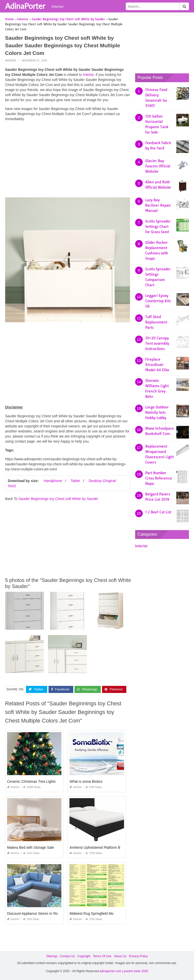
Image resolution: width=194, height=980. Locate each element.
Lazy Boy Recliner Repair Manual (158, 205)
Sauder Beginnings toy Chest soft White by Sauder (58, 499)
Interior (58, 6)
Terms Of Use (102, 956)
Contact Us (67, 956)
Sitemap (52, 956)
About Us (120, 956)
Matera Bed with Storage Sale (31, 847)
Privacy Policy (138, 956)
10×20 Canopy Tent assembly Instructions (157, 343)
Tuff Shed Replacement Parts (156, 322)
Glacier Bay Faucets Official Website (158, 166)
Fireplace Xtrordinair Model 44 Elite (157, 365)
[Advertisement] (68, 161)
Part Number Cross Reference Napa (159, 478)
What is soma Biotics (86, 781)
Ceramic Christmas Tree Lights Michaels (39, 781)
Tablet (75, 481)
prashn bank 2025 (136, 971)
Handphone (53, 481)
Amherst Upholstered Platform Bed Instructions (106, 847)
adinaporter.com (110, 971)
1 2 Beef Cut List (158, 512)
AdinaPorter (25, 6)
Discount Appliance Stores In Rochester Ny (41, 913)
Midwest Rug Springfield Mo (91, 913)
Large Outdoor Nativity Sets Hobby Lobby (157, 412)
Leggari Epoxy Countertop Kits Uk (158, 301)
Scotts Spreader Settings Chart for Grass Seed (158, 227)
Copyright (84, 956)
